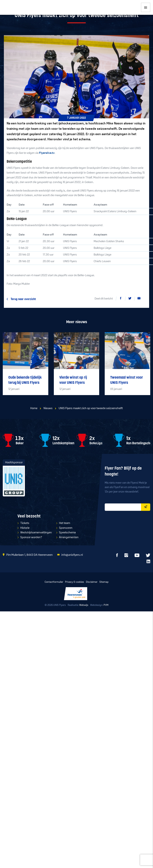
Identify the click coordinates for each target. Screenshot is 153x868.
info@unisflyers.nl (72, 555)
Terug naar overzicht (23, 299)
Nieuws (48, 408)
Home (34, 408)
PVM (106, 605)
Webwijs (84, 605)
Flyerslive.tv (47, 153)
